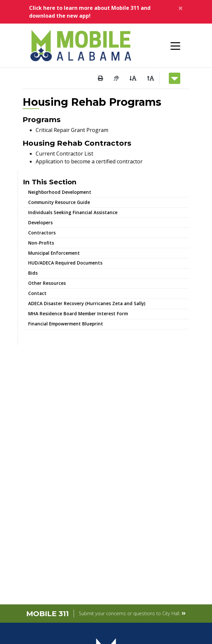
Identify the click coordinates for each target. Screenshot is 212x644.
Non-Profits (41, 243)
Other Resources (47, 283)
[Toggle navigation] (175, 46)
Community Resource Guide (59, 202)
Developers (40, 222)
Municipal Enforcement (54, 253)
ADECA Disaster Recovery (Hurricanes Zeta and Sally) (87, 303)
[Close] (181, 8)
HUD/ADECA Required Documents (65, 263)
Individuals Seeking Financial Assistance (73, 212)
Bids (33, 273)
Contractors (42, 233)
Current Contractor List (64, 154)
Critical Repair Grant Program (72, 130)
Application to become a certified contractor (89, 161)
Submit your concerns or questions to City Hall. (132, 613)
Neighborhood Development (60, 192)
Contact (37, 293)
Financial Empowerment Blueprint (66, 324)
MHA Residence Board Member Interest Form (78, 313)
